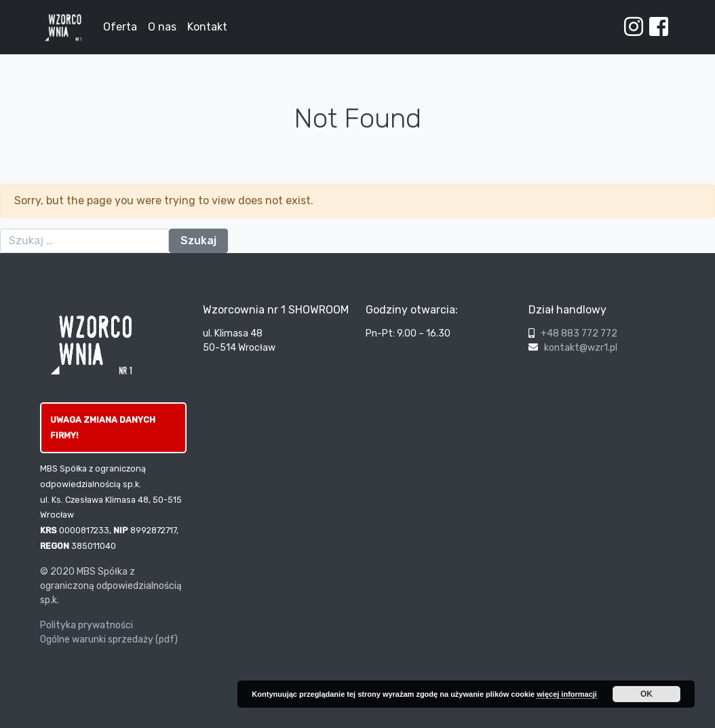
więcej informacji (567, 694)
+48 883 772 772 (579, 333)
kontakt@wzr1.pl (581, 348)
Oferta (120, 27)
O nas (162, 27)
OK (646, 694)
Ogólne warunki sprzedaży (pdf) (109, 639)
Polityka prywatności (86, 625)
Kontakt (207, 27)
